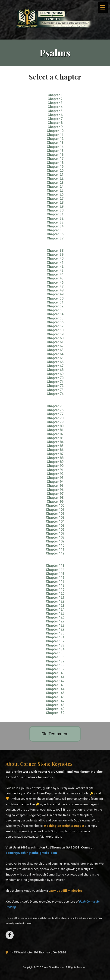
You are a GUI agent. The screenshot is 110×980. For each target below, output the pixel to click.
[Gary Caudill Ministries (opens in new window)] (66, 891)
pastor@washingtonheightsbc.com (31, 853)
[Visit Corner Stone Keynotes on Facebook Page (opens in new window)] (10, 935)
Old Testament (55, 734)
